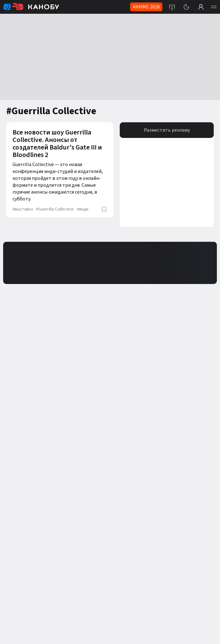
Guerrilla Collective (55, 209)
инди (83, 209)
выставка (23, 209)
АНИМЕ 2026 (146, 7)
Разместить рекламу (167, 130)
